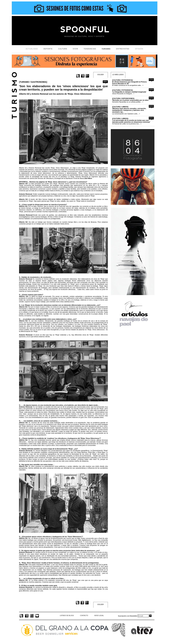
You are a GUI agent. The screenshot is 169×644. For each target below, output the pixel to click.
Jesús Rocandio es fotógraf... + (129, 92)
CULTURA (63, 49)
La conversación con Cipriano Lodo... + (129, 110)
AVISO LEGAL (99, 616)
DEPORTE (48, 49)
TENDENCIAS (90, 49)
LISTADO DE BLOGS (67, 616)
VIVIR (75, 49)
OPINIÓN (139, 49)
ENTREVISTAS (123, 49)
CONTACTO (84, 616)
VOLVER (101, 75)
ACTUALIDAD (32, 49)
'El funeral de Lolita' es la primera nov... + (131, 121)
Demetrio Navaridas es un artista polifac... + (130, 100)
